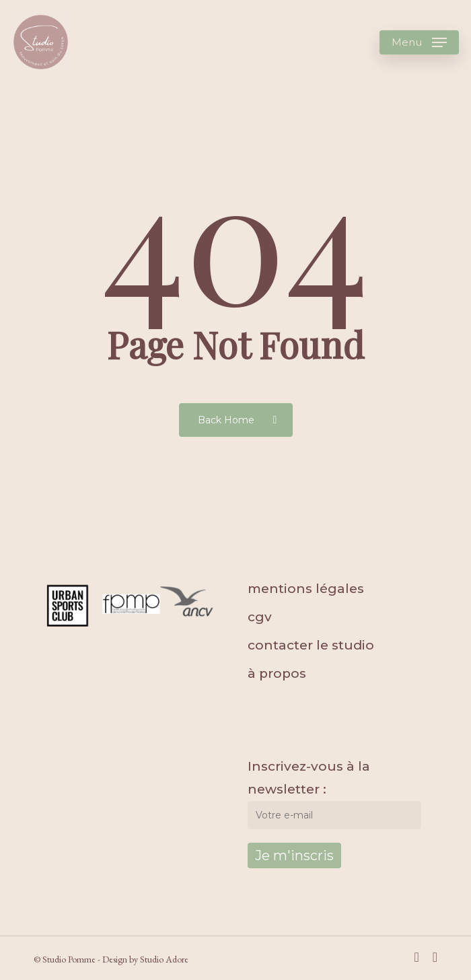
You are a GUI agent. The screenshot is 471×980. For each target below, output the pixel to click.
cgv (260, 617)
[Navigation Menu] (419, 42)
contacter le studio (311, 645)
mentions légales (306, 589)
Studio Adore (164, 959)
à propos (277, 673)
